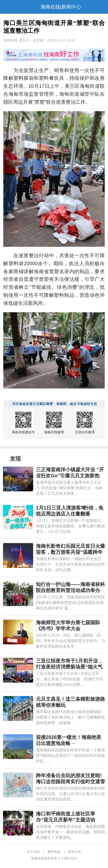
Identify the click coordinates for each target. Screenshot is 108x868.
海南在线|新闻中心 (61, 7)
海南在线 (10, 40)
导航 (7, 7)
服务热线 (54, 852)
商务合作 (75, 852)
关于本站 (33, 852)
